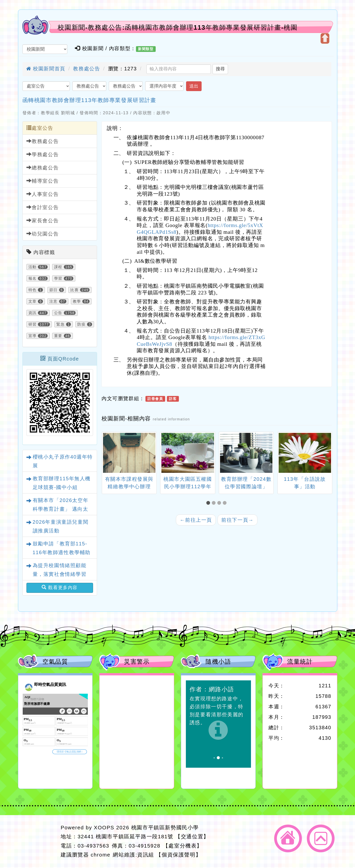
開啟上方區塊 (325, 38)
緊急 (60, 324)
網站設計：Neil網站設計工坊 (38, 841)
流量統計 (300, 662)
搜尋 (220, 69)
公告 (58, 313)
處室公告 (40, 128)
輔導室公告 (43, 181)
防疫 (81, 324)
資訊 (33, 313)
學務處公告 (43, 154)
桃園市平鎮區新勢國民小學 (165, 827)
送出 (194, 86)
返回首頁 (288, 838)
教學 (77, 301)
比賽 (74, 290)
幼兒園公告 (43, 234)
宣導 (33, 336)
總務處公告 (43, 168)
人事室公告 (43, 194)
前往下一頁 (237, 520)
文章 (33, 301)
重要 (58, 336)
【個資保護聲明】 (178, 855)
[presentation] (108, 454)
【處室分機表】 (183, 846)
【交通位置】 (192, 836)
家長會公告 (43, 220)
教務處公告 (87, 69)
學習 (58, 278)
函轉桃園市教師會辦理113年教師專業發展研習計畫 (89, 100)
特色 (33, 290)
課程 (58, 267)
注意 (54, 301)
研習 (33, 324)
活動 (33, 267)
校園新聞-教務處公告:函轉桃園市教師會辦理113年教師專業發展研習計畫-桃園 (177, 27)
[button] (209, 503)
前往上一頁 (196, 520)
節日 (54, 290)
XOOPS (104, 827)
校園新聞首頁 (46, 69)
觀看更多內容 (60, 587)
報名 (33, 278)
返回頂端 (321, 838)
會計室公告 (43, 207)
